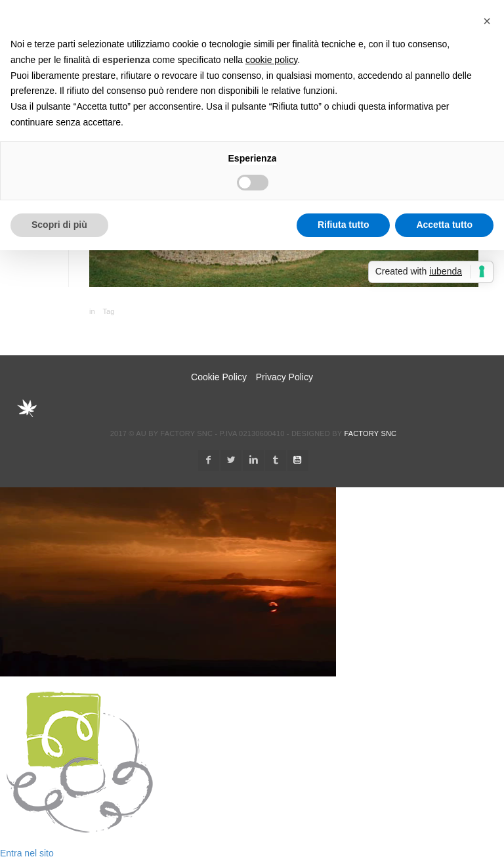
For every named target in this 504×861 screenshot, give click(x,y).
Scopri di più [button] (59, 225)
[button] (487, 21)
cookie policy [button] (271, 60)
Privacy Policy (284, 377)
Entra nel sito (27, 853)
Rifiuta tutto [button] (344, 225)
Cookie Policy (219, 377)
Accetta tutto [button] (444, 225)
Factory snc (370, 433)
